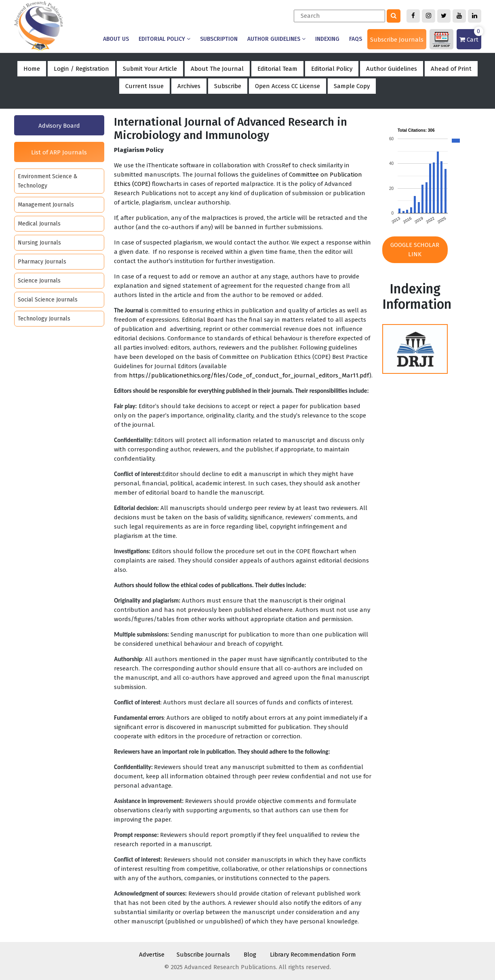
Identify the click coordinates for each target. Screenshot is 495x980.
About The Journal (217, 69)
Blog (250, 955)
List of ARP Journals (59, 152)
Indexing (327, 39)
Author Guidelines (276, 39)
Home (32, 69)
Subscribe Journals (397, 40)
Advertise (152, 955)
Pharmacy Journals (42, 262)
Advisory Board (59, 126)
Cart (470, 36)
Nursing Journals (39, 243)
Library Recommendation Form (313, 955)
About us (116, 39)
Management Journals (46, 205)
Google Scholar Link (415, 250)
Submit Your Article (150, 69)
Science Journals (39, 281)
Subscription (219, 39)
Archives (189, 86)
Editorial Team (277, 69)
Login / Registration (81, 69)
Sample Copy (352, 86)
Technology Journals (44, 319)
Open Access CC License (288, 86)
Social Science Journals (48, 300)
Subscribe (228, 86)
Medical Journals (39, 224)
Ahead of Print (451, 69)
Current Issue (144, 86)
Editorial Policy (164, 39)
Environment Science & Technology (48, 181)
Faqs (356, 39)
